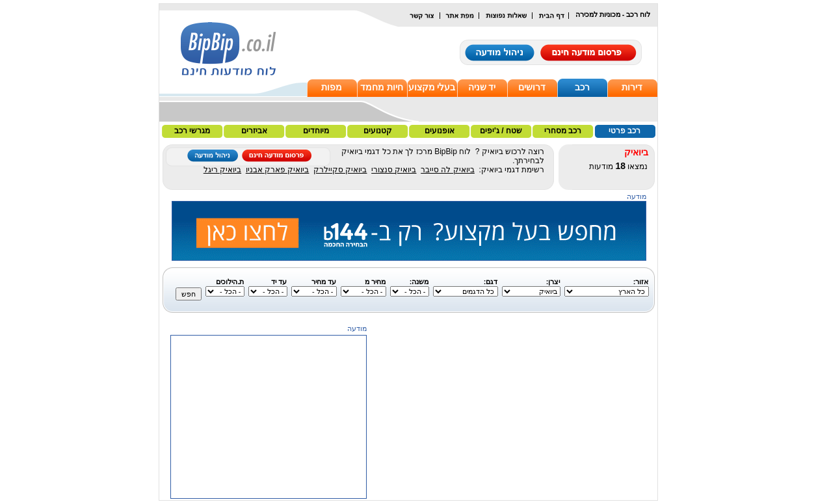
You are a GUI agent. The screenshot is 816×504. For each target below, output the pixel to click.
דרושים (532, 87)
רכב (582, 87)
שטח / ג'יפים (501, 131)
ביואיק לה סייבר (448, 170)
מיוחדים (316, 131)
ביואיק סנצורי (394, 170)
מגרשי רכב (192, 131)
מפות (332, 87)
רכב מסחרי (563, 131)
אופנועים (440, 131)
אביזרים (254, 131)
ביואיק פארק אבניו (278, 170)
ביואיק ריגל (222, 170)
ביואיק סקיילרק (340, 170)
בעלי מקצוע (432, 87)
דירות (632, 87)
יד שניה (482, 87)
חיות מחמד (382, 87)
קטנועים (378, 131)
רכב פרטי (625, 131)
